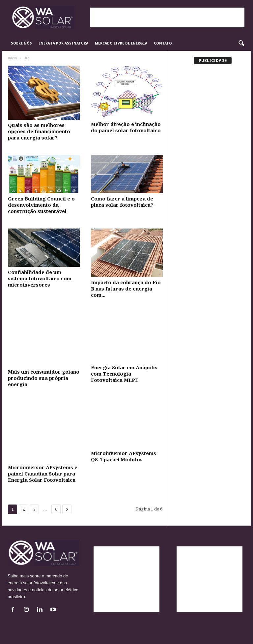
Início (13, 58)
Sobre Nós (21, 43)
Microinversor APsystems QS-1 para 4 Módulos (124, 457)
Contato (163, 43)
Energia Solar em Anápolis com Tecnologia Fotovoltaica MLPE (124, 374)
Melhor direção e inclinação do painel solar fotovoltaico (126, 127)
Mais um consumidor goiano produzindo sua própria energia (44, 378)
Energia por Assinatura (63, 43)
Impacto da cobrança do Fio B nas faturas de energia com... (126, 289)
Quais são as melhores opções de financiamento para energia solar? (39, 132)
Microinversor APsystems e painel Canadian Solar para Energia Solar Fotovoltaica (43, 474)
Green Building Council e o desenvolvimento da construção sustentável (41, 205)
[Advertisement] (167, 17)
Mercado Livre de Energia (121, 43)
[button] (241, 44)
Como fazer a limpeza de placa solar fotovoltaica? (122, 202)
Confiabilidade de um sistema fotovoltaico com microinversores (40, 279)
